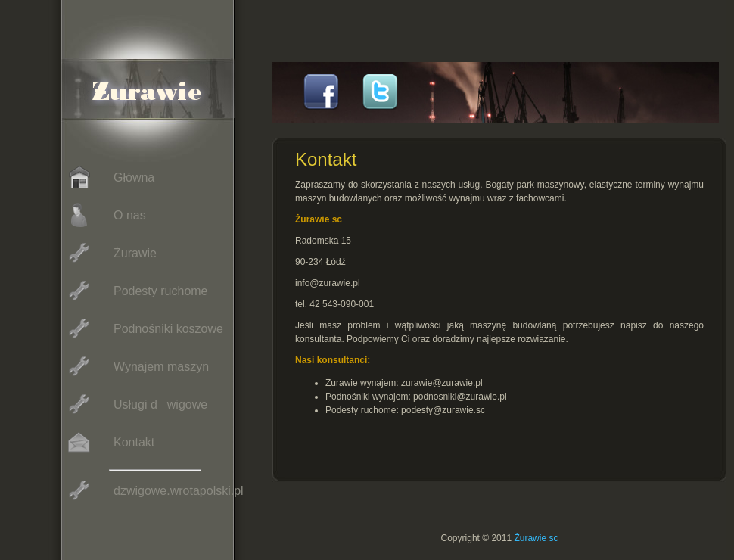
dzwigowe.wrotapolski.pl (154, 490)
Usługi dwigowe (136, 404)
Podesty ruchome (136, 291)
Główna (109, 177)
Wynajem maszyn (137, 366)
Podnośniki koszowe (144, 328)
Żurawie (110, 253)
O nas (105, 215)
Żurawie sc (536, 538)
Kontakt (109, 442)
